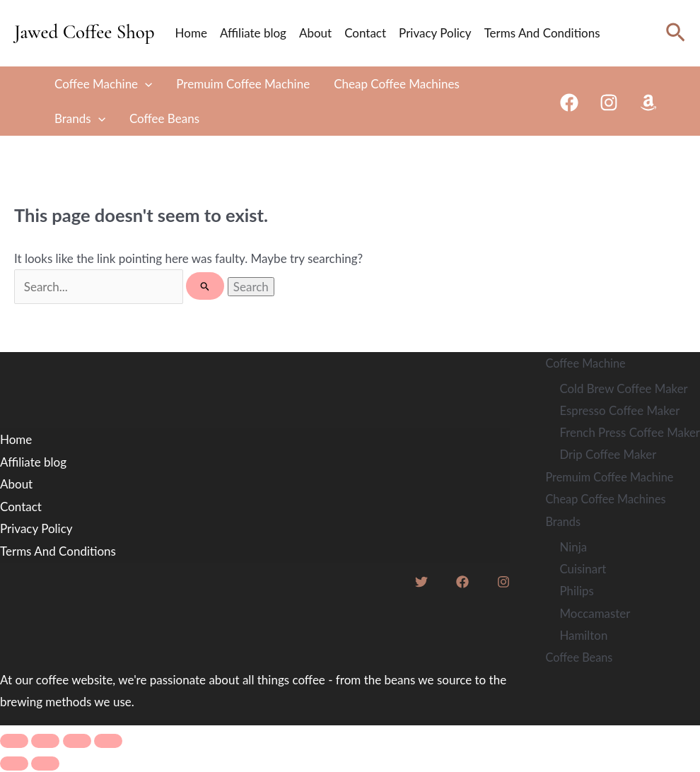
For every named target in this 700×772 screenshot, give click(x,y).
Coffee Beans (164, 118)
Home (191, 33)
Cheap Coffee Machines (397, 84)
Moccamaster (594, 614)
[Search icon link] (676, 33)
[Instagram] (609, 103)
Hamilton (583, 637)
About (315, 33)
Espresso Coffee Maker (619, 410)
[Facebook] (569, 103)
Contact (365, 33)
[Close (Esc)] (108, 742)
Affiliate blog (253, 33)
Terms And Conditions (542, 33)
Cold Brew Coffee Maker (623, 388)
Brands (80, 118)
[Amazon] (648, 103)
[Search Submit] (205, 286)
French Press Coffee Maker (629, 433)
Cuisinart (582, 569)
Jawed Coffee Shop (84, 32)
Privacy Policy (435, 33)
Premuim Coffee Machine (243, 84)
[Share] (77, 742)
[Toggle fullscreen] (45, 742)
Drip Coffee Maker (607, 455)
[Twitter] (421, 583)
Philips (576, 592)
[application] (145, 84)
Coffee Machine (103, 84)
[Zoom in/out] (14, 742)
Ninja (572, 548)
